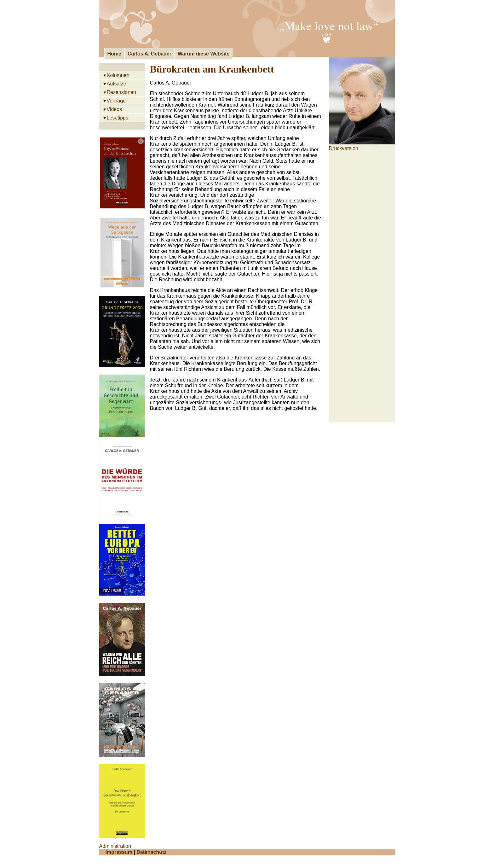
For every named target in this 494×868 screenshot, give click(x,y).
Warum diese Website (204, 54)
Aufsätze (117, 84)
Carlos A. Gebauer (149, 54)
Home (114, 54)
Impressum (119, 852)
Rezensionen (121, 92)
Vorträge (116, 101)
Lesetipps (118, 118)
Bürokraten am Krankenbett (212, 69)
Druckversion (344, 148)
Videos (115, 109)
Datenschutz (151, 852)
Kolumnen (118, 75)
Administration (115, 846)
